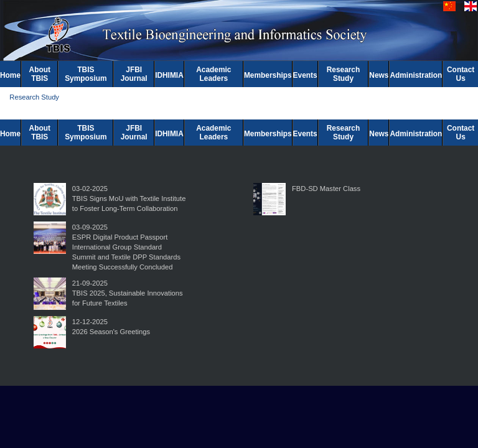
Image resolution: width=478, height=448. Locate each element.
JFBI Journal (134, 74)
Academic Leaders (213, 74)
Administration (416, 75)
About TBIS (40, 74)
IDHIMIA (169, 75)
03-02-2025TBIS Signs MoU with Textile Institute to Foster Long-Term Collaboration (129, 198)
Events (305, 75)
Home (10, 75)
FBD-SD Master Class (326, 189)
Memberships (268, 75)
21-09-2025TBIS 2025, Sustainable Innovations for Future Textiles (128, 293)
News (379, 75)
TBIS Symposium (86, 74)
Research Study (344, 74)
